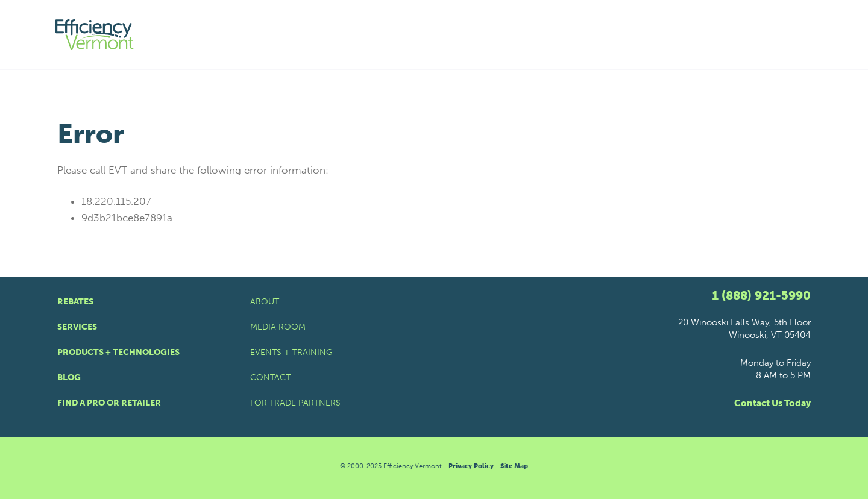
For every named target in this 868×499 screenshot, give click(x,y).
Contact (270, 378)
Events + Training (291, 352)
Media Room (278, 327)
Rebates (75, 302)
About (265, 302)
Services (77, 327)
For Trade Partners (295, 403)
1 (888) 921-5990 (761, 295)
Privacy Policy (471, 466)
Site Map (514, 466)
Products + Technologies (118, 352)
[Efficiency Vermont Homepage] (95, 35)
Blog (69, 378)
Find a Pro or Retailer (109, 403)
